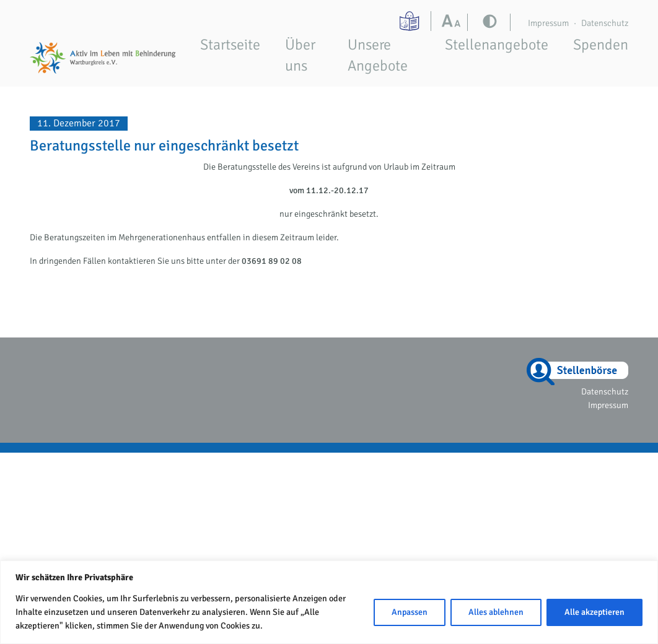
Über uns (300, 55)
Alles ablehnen (496, 612)
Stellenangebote (497, 45)
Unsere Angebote (378, 55)
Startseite (230, 45)
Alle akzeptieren (594, 612)
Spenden (601, 45)
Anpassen (410, 612)
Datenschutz (605, 23)
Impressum (548, 23)
